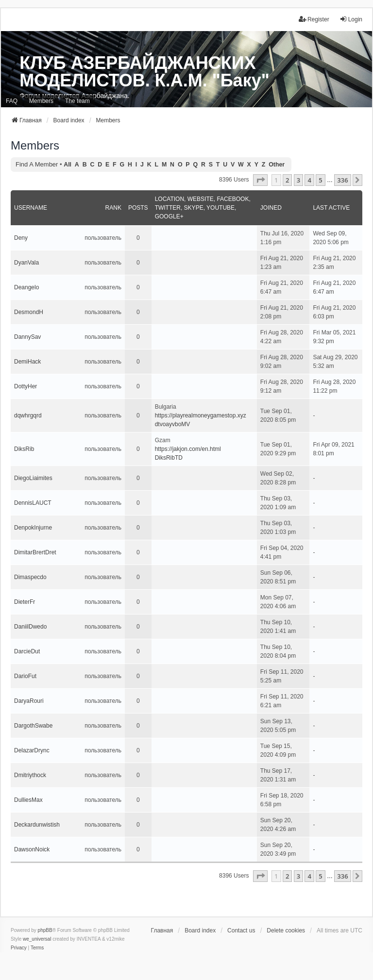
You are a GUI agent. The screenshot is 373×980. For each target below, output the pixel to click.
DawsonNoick (32, 849)
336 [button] (342, 180)
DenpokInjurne (33, 528)
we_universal (37, 939)
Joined (271, 208)
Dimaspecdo (30, 577)
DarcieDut (27, 651)
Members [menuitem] (41, 101)
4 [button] (309, 180)
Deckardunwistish (37, 825)
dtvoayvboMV (173, 424)
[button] (260, 180)
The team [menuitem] (77, 101)
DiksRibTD (169, 458)
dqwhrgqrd (28, 415)
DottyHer (25, 386)
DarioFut (25, 676)
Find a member (37, 164)
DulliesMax (28, 800)
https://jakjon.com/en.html (188, 449)
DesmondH (29, 312)
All (68, 165)
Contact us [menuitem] (241, 930)
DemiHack (27, 362)
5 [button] (320, 180)
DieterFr (25, 602)
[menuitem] (19, 948)
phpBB (45, 930)
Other (277, 165)
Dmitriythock (30, 775)
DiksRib (24, 449)
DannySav (27, 337)
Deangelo (26, 287)
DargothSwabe (33, 726)
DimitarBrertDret (35, 552)
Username (31, 208)
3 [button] (298, 180)
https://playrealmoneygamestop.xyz (201, 415)
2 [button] (287, 180)
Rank (113, 208)
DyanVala (26, 263)
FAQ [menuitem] (12, 101)
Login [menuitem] (351, 19)
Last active (331, 208)
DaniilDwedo (30, 627)
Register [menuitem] (314, 19)
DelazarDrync (32, 750)
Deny (21, 238)
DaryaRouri (29, 701)
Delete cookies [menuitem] (286, 930)
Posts (138, 208)
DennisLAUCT (33, 503)
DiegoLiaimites (33, 478)
